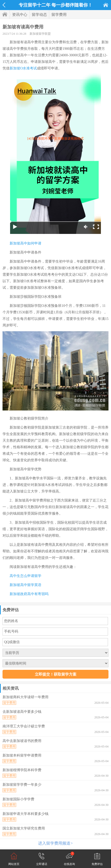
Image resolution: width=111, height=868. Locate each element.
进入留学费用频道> (55, 843)
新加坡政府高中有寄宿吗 (29, 594)
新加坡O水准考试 (23, 68)
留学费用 (59, 15)
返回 (4, 5)
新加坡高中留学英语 (25, 585)
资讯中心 (20, 15)
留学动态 (39, 15)
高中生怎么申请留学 (25, 576)
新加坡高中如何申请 (25, 243)
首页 (106, 5)
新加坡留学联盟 (40, 34)
